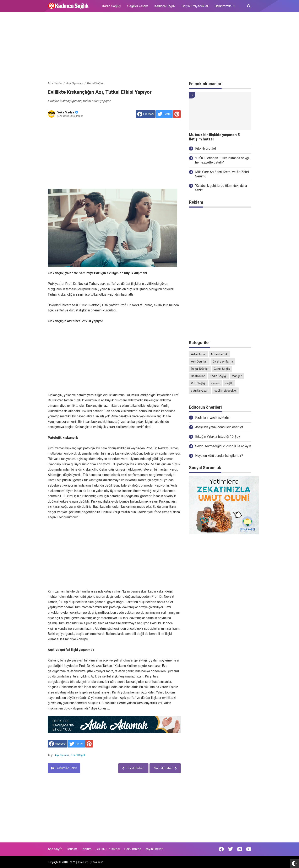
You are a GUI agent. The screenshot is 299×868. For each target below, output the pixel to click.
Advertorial (198, 354)
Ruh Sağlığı (198, 383)
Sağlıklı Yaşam (138, 6)
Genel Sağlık (78, 755)
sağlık (229, 383)
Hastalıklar (198, 376)
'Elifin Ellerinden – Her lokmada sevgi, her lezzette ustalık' (222, 160)
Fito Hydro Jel (205, 148)
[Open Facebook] (221, 849)
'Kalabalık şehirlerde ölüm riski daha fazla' (221, 188)
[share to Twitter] (164, 114)
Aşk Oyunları (62, 755)
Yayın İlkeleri (154, 849)
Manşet (237, 376)
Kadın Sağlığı (112, 6)
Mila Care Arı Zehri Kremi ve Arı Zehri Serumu (222, 174)
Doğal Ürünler (200, 369)
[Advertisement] (149, 47)
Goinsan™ (98, 862)
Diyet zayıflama (223, 361)
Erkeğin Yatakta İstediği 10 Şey (218, 437)
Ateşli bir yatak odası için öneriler (219, 427)
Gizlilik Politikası (108, 849)
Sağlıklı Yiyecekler (195, 6)
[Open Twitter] (230, 849)
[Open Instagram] (240, 849)
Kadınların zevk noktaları (213, 417)
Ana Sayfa (55, 849)
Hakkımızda (133, 849)
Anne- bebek (219, 354)
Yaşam (215, 383)
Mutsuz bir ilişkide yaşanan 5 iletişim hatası (214, 137)
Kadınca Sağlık (165, 6)
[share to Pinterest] (177, 114)
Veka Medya (68, 112)
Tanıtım (86, 849)
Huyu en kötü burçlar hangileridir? (219, 456)
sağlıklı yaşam (200, 391)
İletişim (72, 849)
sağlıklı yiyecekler (226, 391)
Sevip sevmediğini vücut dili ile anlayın (223, 446)
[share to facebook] (146, 114)
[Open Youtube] (249, 849)
